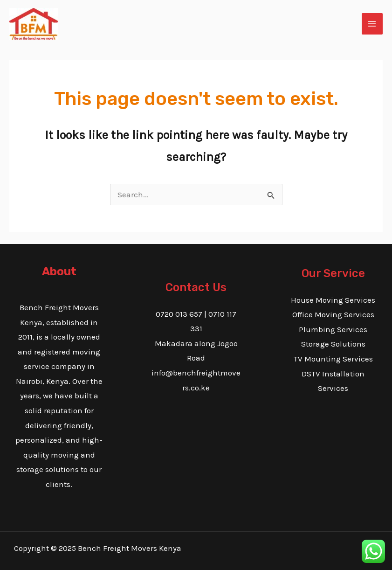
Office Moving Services (333, 314)
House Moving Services (333, 300)
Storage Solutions (333, 344)
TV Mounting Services (333, 359)
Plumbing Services (333, 329)
